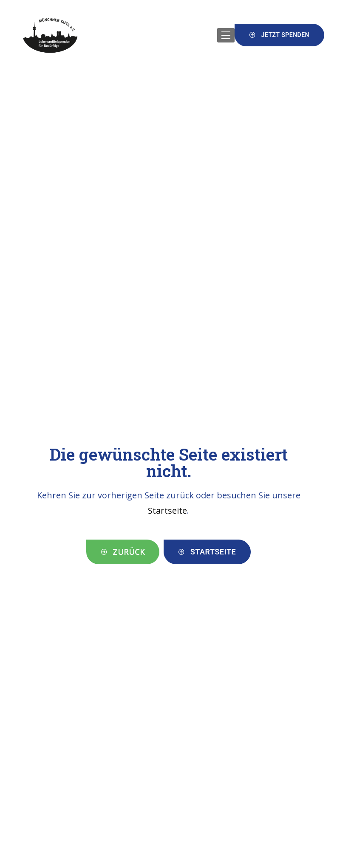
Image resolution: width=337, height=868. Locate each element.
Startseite (167, 510)
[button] (279, 35)
